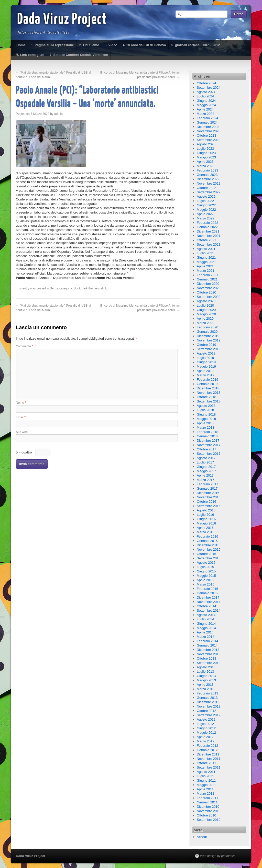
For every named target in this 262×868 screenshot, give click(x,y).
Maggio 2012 (206, 733)
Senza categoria (61, 288)
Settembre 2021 (209, 244)
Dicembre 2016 (208, 493)
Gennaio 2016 (207, 541)
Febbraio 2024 (208, 118)
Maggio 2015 (206, 576)
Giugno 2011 (206, 780)
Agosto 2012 (206, 719)
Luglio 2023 (205, 149)
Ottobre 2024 (206, 83)
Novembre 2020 (209, 288)
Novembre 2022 (209, 183)
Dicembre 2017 (208, 441)
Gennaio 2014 (207, 645)
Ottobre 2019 (206, 345)
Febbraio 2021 (208, 275)
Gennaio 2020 (207, 332)
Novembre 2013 (209, 654)
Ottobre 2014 (206, 606)
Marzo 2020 (206, 323)
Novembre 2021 (209, 236)
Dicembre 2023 (208, 127)
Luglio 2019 (205, 358)
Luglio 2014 (205, 619)
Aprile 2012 (205, 737)
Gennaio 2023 (207, 175)
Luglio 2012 (205, 724)
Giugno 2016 (206, 519)
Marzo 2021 (206, 271)
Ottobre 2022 (206, 188)
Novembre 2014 (209, 602)
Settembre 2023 (209, 140)
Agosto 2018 (206, 406)
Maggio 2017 (206, 471)
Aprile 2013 (205, 685)
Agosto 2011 (206, 772)
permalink (100, 288)
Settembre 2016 (209, 506)
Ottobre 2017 (206, 449)
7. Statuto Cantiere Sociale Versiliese (79, 55)
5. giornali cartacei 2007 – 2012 (195, 45)
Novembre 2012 (209, 706)
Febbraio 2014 (208, 641)
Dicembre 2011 (208, 754)
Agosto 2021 (206, 249)
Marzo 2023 (206, 166)
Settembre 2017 (209, 454)
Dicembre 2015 (208, 545)
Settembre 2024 (209, 88)
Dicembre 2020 (208, 284)
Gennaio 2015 (207, 593)
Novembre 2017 (209, 445)
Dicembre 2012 (208, 702)
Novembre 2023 (209, 131)
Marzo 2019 (206, 375)
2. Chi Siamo (89, 45)
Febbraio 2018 (208, 432)
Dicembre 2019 (208, 336)
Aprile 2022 (205, 214)
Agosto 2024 (206, 92)
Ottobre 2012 (206, 711)
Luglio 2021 (205, 253)
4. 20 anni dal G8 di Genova (144, 45)
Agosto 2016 (206, 510)
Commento (24, 346)
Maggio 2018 (206, 419)
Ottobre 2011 (206, 763)
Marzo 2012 (206, 741)
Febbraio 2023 (208, 170)
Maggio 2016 (206, 523)
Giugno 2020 (206, 310)
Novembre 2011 (209, 759)
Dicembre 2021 (208, 231)
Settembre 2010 (209, 820)
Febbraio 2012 (208, 746)
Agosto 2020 (206, 301)
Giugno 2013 (206, 676)
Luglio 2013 (205, 672)
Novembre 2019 (209, 340)
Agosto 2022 (206, 196)
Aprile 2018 (205, 423)
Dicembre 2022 (208, 179)
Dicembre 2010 (208, 807)
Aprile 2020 (205, 319)
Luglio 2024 (205, 96)
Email (21, 417)
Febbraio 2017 (208, 484)
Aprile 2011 (205, 789)
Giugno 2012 (206, 728)
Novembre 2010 (209, 811)
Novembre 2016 (209, 497)
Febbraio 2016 (208, 536)
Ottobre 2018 (206, 397)
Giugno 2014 (206, 624)
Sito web (22, 432)
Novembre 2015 (209, 549)
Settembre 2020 (209, 297)
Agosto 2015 (206, 563)
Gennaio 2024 (207, 122)
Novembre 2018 (209, 393)
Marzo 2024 (206, 114)
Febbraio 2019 (208, 380)
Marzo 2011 (206, 794)
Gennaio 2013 (207, 698)
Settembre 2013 (209, 663)
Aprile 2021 (205, 266)
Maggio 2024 (206, 105)
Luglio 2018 (205, 410)
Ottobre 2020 (206, 292)
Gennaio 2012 (207, 750)
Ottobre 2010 (206, 815)
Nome (21, 403)
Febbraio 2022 (208, 223)
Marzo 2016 (206, 532)
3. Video (111, 45)
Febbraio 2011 (208, 798)
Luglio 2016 (205, 515)
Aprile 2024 (205, 109)
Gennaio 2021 (207, 279)
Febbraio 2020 (208, 327)
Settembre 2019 (209, 349)
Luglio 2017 (205, 462)
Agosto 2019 (206, 353)
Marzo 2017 (206, 480)
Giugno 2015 (206, 571)
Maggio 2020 (206, 314)
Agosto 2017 (206, 458)
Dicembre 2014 (208, 597)
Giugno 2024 (206, 101)
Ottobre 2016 (206, 502)
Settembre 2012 (209, 715)
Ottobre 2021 (206, 240)
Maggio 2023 (206, 157)
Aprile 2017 (205, 475)
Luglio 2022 (205, 201)
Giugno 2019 (206, 362)
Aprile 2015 (205, 580)
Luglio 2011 (205, 776)
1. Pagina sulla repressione (52, 45)
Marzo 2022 (206, 218)
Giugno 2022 (206, 205)
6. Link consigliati (30, 55)
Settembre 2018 (209, 401)
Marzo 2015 (206, 584)
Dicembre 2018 (208, 388)
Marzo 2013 (206, 689)
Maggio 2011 (206, 785)
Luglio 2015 (205, 567)
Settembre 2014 (209, 610)
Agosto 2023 (206, 144)
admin (58, 114)
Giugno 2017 (206, 467)
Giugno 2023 (206, 153)
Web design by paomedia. (218, 856)
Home (21, 45)
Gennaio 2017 (207, 488)
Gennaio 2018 (207, 436)
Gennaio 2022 (207, 227)
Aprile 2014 (205, 632)
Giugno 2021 (206, 258)
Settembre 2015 (209, 558)
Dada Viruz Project (62, 20)
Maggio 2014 (206, 628)
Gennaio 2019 (207, 384)
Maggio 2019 (206, 366)
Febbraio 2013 (208, 693)
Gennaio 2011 (207, 802)
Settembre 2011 (209, 767)
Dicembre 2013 (208, 650)
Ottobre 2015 (206, 554)
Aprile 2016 (205, 528)
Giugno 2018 (206, 414)
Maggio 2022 (206, 210)
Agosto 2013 (206, 667)
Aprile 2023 (205, 162)
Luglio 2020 (205, 305)
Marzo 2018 (206, 427)
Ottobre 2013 (206, 658)
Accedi (202, 837)
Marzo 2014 (206, 637)
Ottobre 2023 (206, 135)
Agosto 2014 (206, 615)
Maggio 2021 (206, 262)
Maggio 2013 (206, 680)
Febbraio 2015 (208, 589)
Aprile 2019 (205, 371)
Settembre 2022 (209, 192)
